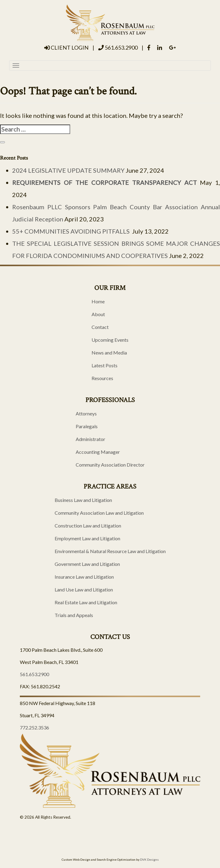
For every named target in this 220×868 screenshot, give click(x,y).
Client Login (66, 48)
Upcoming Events (110, 340)
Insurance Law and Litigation (84, 577)
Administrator (90, 439)
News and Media (109, 353)
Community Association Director (110, 465)
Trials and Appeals (74, 615)
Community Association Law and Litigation (99, 513)
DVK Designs (149, 859)
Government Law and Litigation (87, 564)
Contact (100, 327)
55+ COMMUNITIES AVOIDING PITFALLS (72, 231)
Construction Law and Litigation (88, 526)
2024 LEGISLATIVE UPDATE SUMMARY (68, 170)
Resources (102, 378)
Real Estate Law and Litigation (86, 602)
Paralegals (87, 426)
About (98, 314)
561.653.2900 (118, 48)
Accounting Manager (98, 452)
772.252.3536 (34, 727)
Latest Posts (105, 365)
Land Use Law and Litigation (84, 589)
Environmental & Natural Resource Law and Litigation (110, 551)
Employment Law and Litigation (87, 538)
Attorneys (86, 413)
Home (98, 301)
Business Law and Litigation (83, 500)
